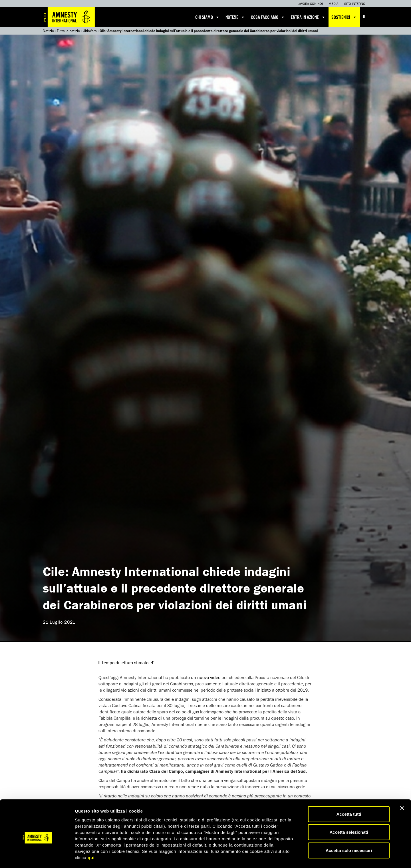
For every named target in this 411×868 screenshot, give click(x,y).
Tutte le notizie (68, 31)
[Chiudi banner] (402, 785)
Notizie (235, 17)
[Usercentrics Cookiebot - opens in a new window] (37, 857)
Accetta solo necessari (349, 827)
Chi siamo (207, 17)
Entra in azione (308, 17)
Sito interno (355, 4)
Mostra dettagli (300, 857)
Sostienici (344, 17)
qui (91, 834)
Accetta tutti (349, 790)
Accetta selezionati (349, 809)
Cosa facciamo (268, 17)
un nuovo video (206, 677)
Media (334, 4)
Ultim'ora (90, 31)
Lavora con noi (310, 4)
